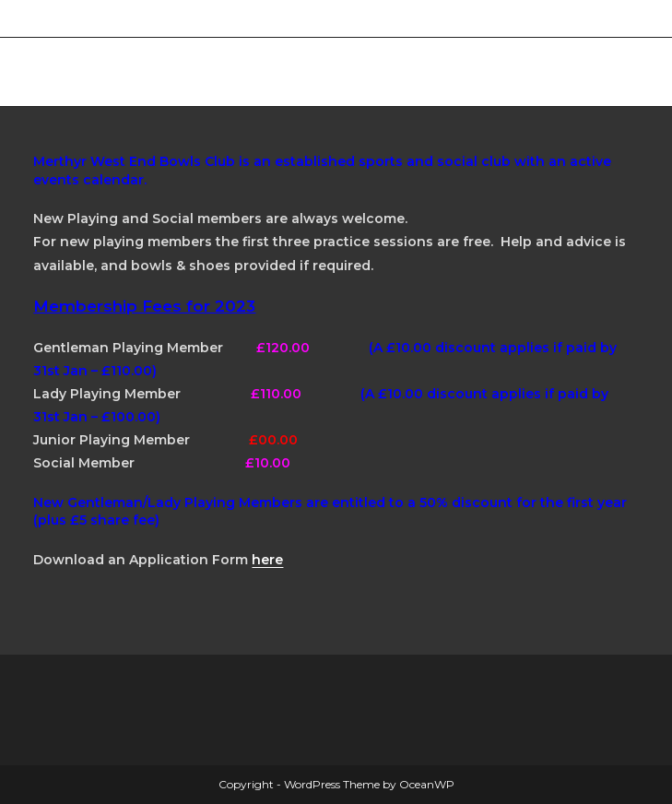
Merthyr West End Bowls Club (197, 71)
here (267, 560)
